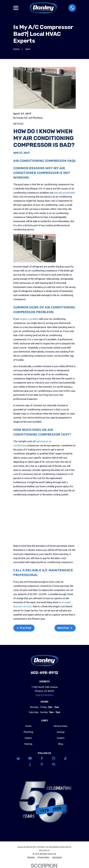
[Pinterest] (45, 764)
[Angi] (68, 758)
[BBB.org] (33, 764)
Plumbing (28, 732)
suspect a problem (29, 319)
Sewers (28, 738)
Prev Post (24, 628)
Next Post (65, 628)
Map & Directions (44, 695)
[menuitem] (31, 857)
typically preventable (64, 193)
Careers (61, 738)
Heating (28, 744)
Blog (61, 744)
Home (28, 726)
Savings (61, 732)
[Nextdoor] (56, 764)
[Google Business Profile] (21, 758)
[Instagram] (56, 758)
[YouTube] (33, 758)
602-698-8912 (44, 673)
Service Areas (61, 726)
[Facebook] (45, 758)
